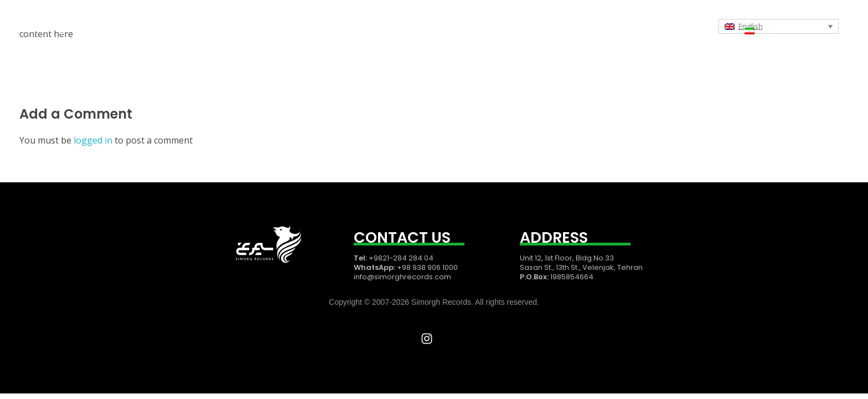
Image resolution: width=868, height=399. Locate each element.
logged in (94, 140)
